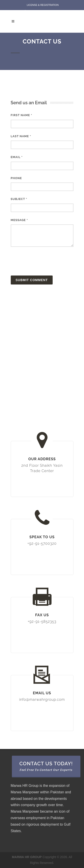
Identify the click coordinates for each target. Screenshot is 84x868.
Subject (19, 199)
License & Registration (43, 5)
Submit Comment (32, 280)
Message (19, 220)
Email (17, 157)
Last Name (21, 136)
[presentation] (45, 261)
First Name (22, 115)
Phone (16, 178)
